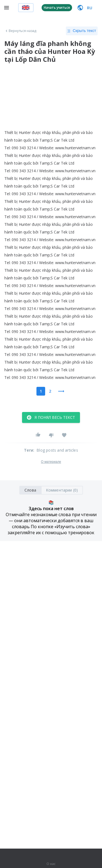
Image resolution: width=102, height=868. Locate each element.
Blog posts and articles (57, 450)
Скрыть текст (82, 31)
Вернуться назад (20, 31)
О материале (51, 462)
